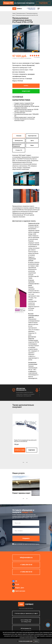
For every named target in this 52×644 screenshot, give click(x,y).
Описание (19, 136)
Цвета (32, 141)
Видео (32, 145)
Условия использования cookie (25, 641)
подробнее (32, 450)
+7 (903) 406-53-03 (32, 9)
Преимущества (19, 141)
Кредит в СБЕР (26, 91)
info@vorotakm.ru (26, 557)
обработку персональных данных (32, 544)
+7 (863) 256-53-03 (31, 8)
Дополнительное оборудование (17, 145)
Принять (36, 641)
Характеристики (32, 136)
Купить (26, 86)
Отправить (26, 538)
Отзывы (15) (19, 150)
